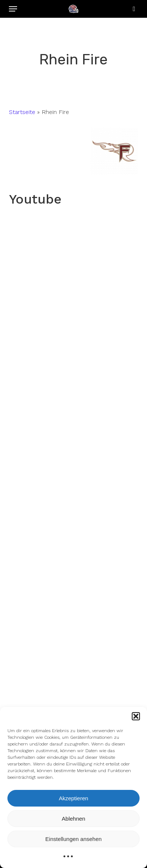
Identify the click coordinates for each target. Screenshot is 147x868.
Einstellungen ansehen (73, 839)
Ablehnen (73, 819)
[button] (136, 716)
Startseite (22, 112)
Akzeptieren (73, 798)
